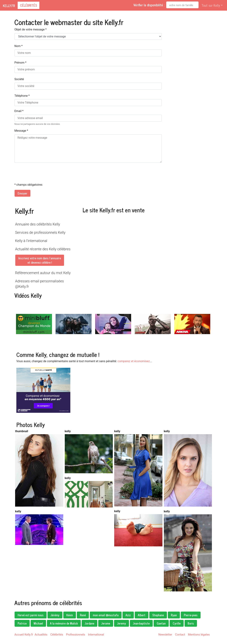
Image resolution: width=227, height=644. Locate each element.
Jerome (106, 623)
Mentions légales (199, 635)
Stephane (158, 615)
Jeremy (122, 623)
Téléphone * (22, 96)
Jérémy (55, 615)
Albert (142, 615)
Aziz (128, 615)
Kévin (70, 615)
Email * (19, 111)
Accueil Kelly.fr (24, 635)
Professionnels (76, 635)
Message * (21, 131)
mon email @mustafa (106, 615)
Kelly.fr (9, 6)
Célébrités (29, 5)
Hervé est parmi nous (31, 615)
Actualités (41, 635)
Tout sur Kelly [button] (211, 5)
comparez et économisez (134, 361)
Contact (180, 635)
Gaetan (161, 623)
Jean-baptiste (141, 623)
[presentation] (42, 173)
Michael (38, 623)
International (96, 635)
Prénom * (20, 63)
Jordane (89, 623)
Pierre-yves (191, 615)
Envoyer (22, 193)
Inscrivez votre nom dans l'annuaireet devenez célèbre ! (40, 260)
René (83, 615)
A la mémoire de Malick (64, 623)
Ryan (174, 615)
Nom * (18, 46)
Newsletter (165, 635)
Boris (191, 623)
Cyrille (177, 623)
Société (19, 79)
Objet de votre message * (30, 29)
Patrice (22, 623)
